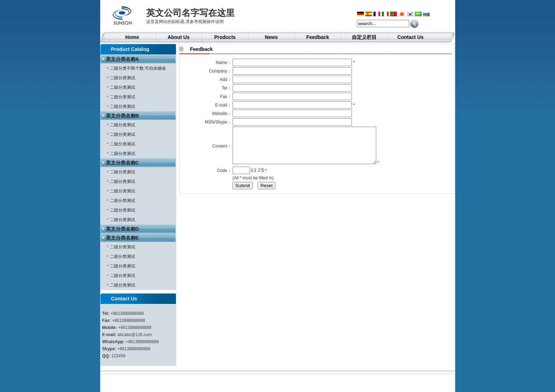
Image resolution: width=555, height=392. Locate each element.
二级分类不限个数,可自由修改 (138, 68)
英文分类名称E (122, 238)
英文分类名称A (122, 59)
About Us (178, 37)
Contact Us (411, 37)
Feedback (318, 37)
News (271, 37)
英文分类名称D (122, 229)
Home (132, 37)
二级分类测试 (122, 78)
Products (225, 37)
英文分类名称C (122, 163)
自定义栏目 (364, 37)
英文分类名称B (122, 116)
